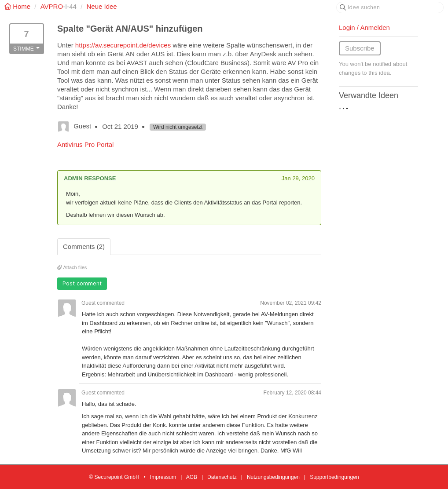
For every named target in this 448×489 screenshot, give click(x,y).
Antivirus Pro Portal (85, 144)
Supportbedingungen (334, 477)
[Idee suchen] (390, 7)
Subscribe (360, 48)
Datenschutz (222, 477)
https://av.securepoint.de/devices (123, 45)
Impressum (163, 477)
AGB (192, 477)
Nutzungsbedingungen (273, 477)
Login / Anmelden (364, 27)
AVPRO (52, 6)
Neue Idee (101, 6)
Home (18, 6)
